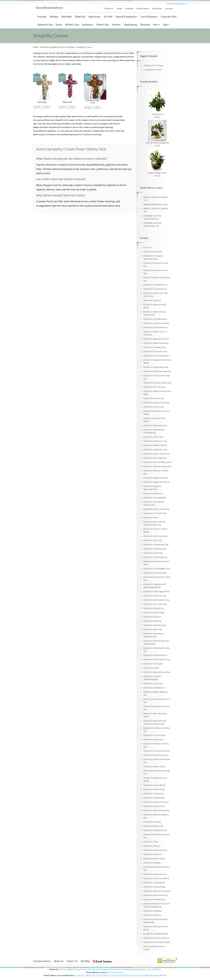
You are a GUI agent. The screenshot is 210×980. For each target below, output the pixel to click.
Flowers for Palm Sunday (154, 613)
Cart (38, 107)
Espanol (170, 4)
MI (161, 975)
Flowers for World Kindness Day (157, 811)
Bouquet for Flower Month (154, 785)
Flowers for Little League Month (156, 592)
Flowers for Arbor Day (153, 629)
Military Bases (116, 969)
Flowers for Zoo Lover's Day (155, 604)
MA (156, 975)
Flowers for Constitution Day (155, 557)
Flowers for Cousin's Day (154, 398)
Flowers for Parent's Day (154, 407)
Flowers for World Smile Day (155, 655)
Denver (120, 972)
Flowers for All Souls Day (154, 794)
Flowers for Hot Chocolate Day (156, 938)
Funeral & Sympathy (126, 17)
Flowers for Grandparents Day (156, 545)
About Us (59, 961)
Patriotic (116, 25)
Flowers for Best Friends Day (155, 850)
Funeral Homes (143, 9)
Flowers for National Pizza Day (156, 339)
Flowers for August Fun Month (156, 478)
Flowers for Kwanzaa (152, 915)
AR (88, 975)
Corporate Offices (153, 969)
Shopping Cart (181, 4)
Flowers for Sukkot (151, 668)
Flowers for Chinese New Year (156, 328)
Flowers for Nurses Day (153, 740)
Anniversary (94, 17)
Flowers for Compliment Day (155, 285)
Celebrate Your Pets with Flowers (157, 942)
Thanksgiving (130, 25)
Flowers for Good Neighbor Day (157, 569)
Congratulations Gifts (153, 70)
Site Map (85, 961)
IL (124, 975)
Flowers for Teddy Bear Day (155, 549)
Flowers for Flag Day (152, 863)
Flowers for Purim (151, 518)
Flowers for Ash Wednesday (155, 498)
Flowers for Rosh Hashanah (155, 573)
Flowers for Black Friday (153, 826)
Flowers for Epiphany (152, 300)
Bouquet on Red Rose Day (154, 859)
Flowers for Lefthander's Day (155, 450)
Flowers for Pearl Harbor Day (156, 895)
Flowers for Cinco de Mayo (155, 735)
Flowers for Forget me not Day (156, 802)
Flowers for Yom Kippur (153, 664)
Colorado (112, 972)
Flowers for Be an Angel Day (155, 458)
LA (143, 975)
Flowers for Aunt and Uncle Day (156, 403)
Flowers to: (109, 9)
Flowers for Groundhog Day (155, 319)
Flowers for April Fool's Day (155, 596)
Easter (59, 25)
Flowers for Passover (152, 617)
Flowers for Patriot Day (153, 553)
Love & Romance (149, 17)
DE (105, 975)
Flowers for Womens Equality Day (157, 466)
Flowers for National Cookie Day (157, 891)
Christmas (145, 25)
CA (92, 975)
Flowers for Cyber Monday (154, 887)
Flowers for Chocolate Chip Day (157, 751)
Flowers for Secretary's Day (155, 625)
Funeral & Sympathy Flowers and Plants (57, 47)
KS (135, 975)
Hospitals (129, 9)
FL (109, 975)
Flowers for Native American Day (157, 672)
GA (113, 975)
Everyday (42, 17)
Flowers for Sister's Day (153, 437)
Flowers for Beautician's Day (155, 874)
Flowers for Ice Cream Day (154, 387)
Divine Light (42, 102)
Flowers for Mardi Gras (153, 494)
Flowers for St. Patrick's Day (155, 513)
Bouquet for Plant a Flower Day (156, 509)
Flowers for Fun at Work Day (155, 289)
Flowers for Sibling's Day (154, 608)
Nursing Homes (94, 969)
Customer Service (42, 961)
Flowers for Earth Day (152, 621)
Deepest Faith (67, 102)
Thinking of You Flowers (153, 66)
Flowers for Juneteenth (153, 252)
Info (47, 107)
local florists (64, 969)
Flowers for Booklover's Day (155, 441)
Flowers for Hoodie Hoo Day (155, 352)
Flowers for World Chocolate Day (157, 371)
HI (117, 975)
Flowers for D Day (151, 842)
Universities (157, 9)
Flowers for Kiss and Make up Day (157, 462)
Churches (169, 9)
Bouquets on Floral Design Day (156, 356)
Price (156, 25)
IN (128, 975)
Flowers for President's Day (155, 347)
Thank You (80, 17)
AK (79, 975)
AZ (83, 975)
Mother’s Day (72, 25)
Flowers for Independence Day (156, 367)
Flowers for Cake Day (152, 822)
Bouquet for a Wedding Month (156, 934)
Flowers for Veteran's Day (154, 806)
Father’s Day (103, 25)
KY (139, 975)
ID (120, 975)
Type (166, 25)
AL (75, 975)
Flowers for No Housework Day (156, 600)
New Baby (67, 17)
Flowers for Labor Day (153, 540)
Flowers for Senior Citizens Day (156, 454)
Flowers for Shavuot (152, 846)
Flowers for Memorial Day (154, 767)
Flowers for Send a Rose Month (156, 878)
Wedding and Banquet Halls (134, 969)
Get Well (108, 17)
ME (147, 975)
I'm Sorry (147, 248)
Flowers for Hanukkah (153, 911)
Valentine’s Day (45, 25)
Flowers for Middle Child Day (155, 445)
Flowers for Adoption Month (155, 830)
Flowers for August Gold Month (156, 482)
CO (96, 975)
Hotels (119, 9)
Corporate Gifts (169, 17)
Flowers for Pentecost (153, 854)
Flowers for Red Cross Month (156, 536)
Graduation (88, 25)
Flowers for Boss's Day (153, 684)
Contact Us (72, 961)
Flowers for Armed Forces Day (156, 755)
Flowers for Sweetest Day (154, 688)
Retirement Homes (80, 969)
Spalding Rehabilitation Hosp (155, 205)
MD (152, 975)
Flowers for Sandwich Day (154, 798)
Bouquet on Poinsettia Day (154, 900)
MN (165, 975)
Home (36, 47)
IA (131, 975)
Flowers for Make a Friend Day (156, 343)
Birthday (54, 17)
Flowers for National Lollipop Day (157, 383)
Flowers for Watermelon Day (155, 426)
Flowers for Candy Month (154, 883)
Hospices (106, 969)
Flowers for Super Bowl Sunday (156, 323)
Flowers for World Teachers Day (157, 660)
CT (100, 975)
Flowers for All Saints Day (154, 789)
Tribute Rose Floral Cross (92, 102)
